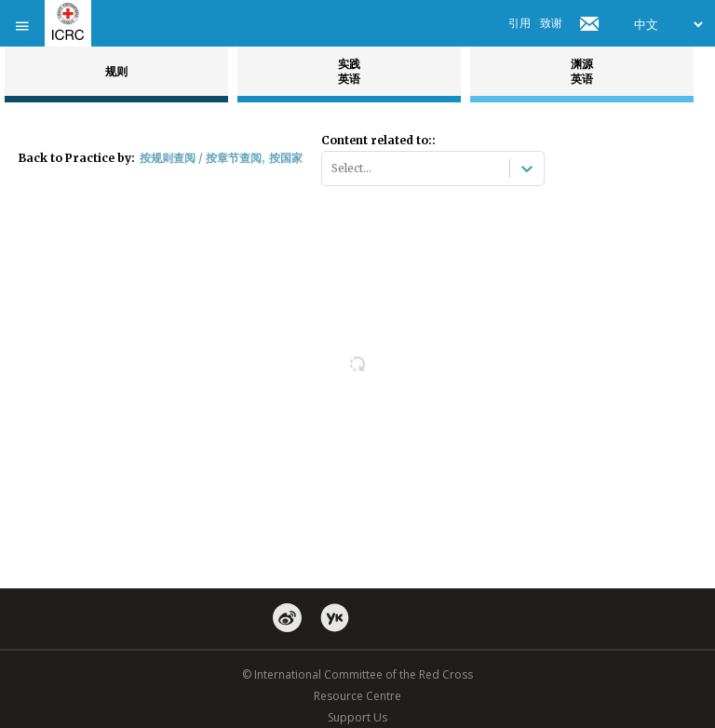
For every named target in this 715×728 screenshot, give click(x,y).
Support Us (357, 717)
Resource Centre (357, 696)
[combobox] (333, 169)
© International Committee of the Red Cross (357, 674)
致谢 (551, 23)
